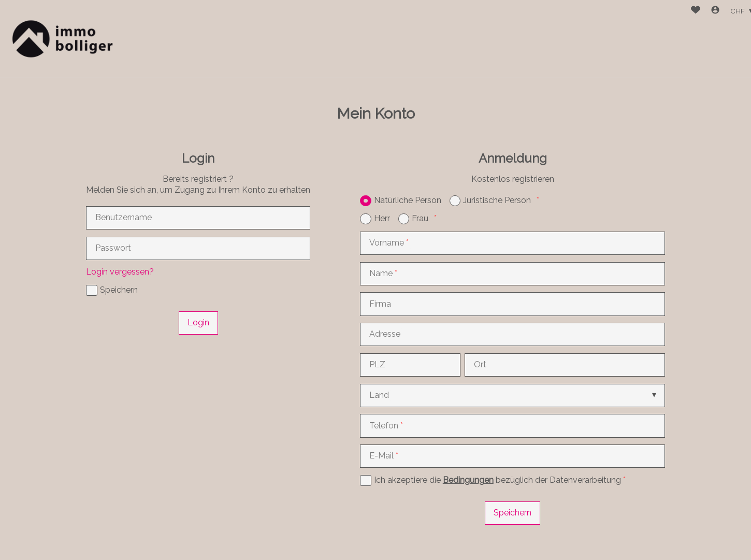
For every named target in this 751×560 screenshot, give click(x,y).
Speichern (512, 513)
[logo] (60, 39)
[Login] (715, 11)
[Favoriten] (696, 11)
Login (198, 322)
